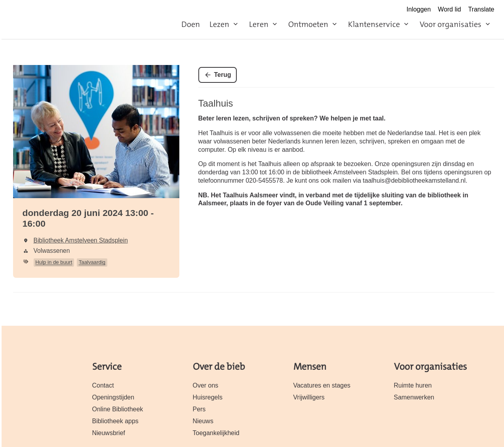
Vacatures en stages (322, 385)
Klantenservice (374, 24)
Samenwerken (414, 397)
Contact (103, 385)
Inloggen (419, 9)
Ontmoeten (308, 24)
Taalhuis (216, 103)
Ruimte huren (413, 385)
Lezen (219, 24)
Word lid (449, 9)
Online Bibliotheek (118, 409)
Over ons (206, 385)
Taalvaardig (92, 262)
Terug (223, 75)
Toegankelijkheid (216, 433)
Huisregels (208, 397)
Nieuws (203, 421)
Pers (199, 409)
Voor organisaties (451, 24)
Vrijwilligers (309, 397)
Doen (191, 24)
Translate (481, 9)
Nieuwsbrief (109, 433)
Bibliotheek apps (115, 421)
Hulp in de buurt (54, 262)
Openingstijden (113, 397)
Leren (259, 24)
